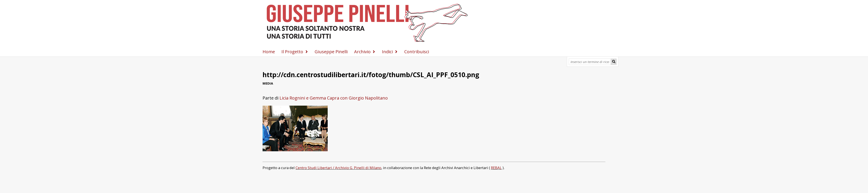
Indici (387, 52)
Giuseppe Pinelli (331, 52)
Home (269, 52)
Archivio (362, 52)
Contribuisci (417, 52)
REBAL (496, 168)
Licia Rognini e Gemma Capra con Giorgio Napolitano (334, 98)
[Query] (590, 62)
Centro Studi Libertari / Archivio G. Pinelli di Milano (338, 168)
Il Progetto (292, 52)
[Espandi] (307, 52)
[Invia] (614, 62)
